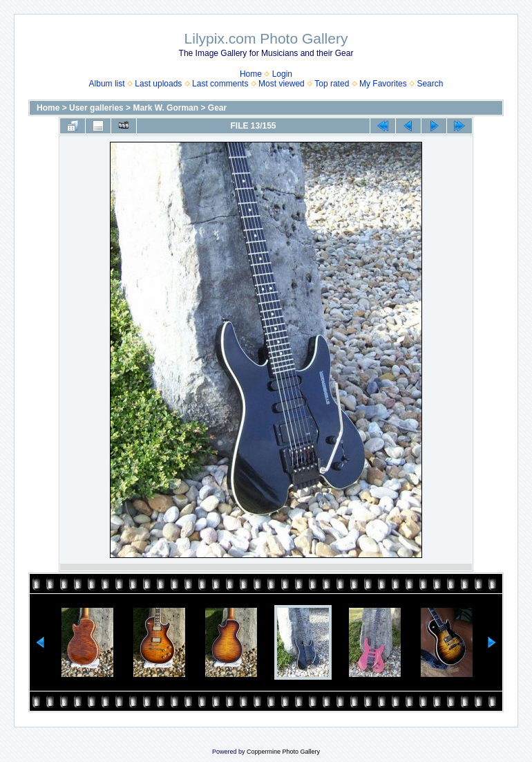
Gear (217, 108)
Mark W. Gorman (165, 108)
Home (251, 74)
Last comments (220, 84)
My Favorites (383, 84)
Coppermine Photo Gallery (283, 752)
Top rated (332, 84)
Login (282, 74)
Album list (107, 84)
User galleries (96, 108)
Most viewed (282, 84)
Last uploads (158, 84)
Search (430, 84)
